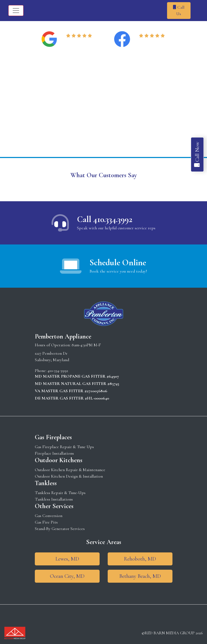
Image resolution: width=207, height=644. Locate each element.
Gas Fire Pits (46, 522)
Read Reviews (80, 42)
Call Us (179, 11)
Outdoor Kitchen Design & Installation (69, 476)
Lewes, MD (67, 559)
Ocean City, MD (67, 576)
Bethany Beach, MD (140, 576)
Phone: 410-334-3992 (51, 371)
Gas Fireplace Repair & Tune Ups (64, 447)
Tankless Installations (54, 499)
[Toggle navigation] (16, 11)
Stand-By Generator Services (60, 529)
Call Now (197, 155)
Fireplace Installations (54, 453)
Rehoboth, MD (140, 559)
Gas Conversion (49, 516)
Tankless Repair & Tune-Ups (60, 493)
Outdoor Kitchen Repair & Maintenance (70, 470)
